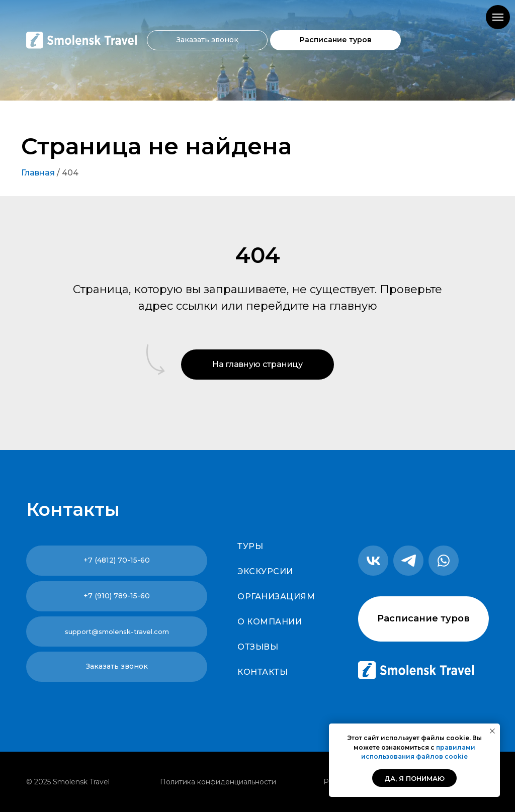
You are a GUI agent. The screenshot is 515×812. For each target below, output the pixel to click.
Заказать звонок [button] (207, 40)
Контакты (263, 672)
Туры (250, 546)
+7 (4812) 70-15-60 (117, 560)
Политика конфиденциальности (218, 782)
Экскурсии (265, 571)
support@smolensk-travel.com (117, 631)
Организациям (276, 597)
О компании (270, 622)
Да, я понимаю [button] (414, 778)
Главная (38, 173)
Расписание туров (336, 40)
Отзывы (258, 647)
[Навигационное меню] (498, 17)
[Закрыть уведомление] (492, 731)
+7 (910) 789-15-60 (117, 596)
